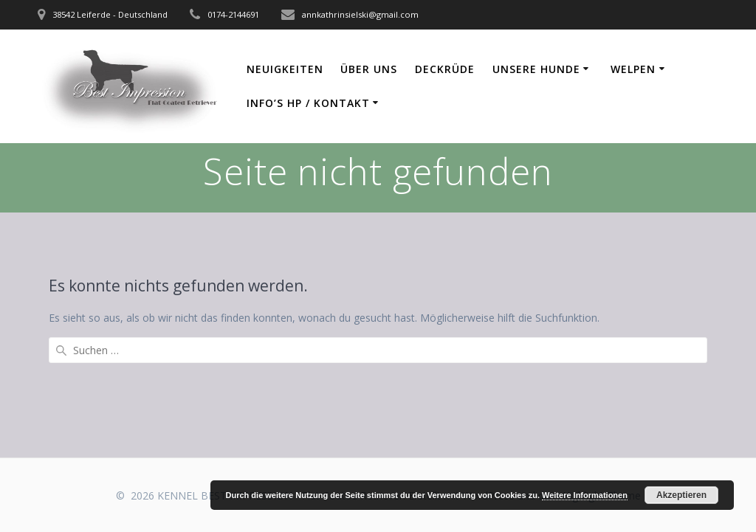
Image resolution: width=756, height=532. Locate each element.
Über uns (369, 69)
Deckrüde (445, 69)
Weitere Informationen (585, 495)
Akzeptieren (681, 495)
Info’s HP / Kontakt (308, 103)
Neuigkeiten (285, 69)
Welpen (633, 69)
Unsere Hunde (536, 69)
